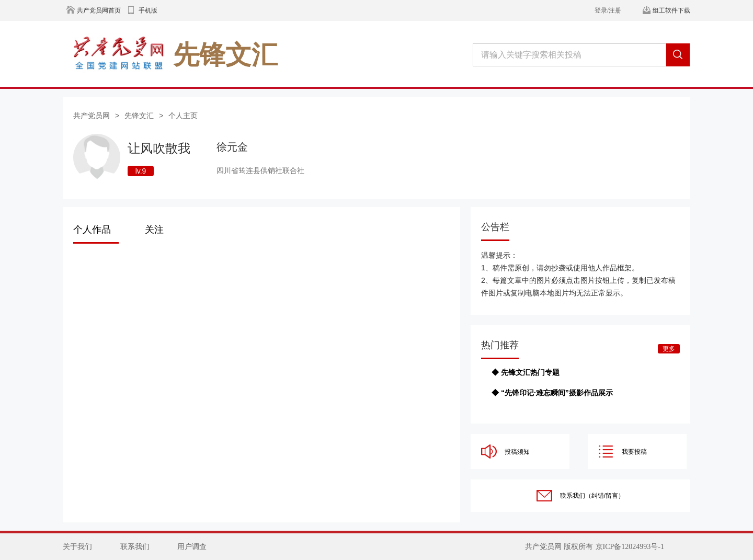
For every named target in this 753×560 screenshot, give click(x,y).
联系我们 (135, 547)
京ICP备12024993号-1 (630, 547)
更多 (669, 349)
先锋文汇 (139, 116)
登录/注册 (608, 10)
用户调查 (192, 547)
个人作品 (92, 230)
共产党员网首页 (99, 10)
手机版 (148, 10)
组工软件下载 (671, 10)
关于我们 (77, 547)
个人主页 (183, 116)
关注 (154, 230)
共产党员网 (92, 116)
